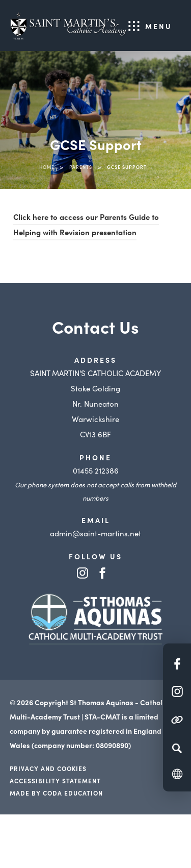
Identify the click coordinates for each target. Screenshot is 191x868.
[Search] (177, 748)
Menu (159, 26)
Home (47, 167)
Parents (81, 167)
